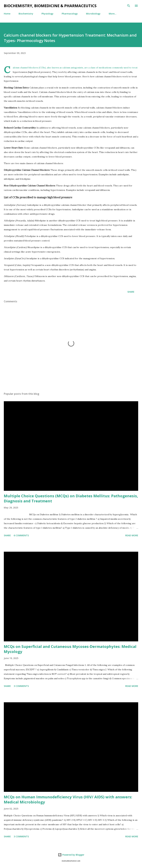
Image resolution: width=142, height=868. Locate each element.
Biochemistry (26, 14)
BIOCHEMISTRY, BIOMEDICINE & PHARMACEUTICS (50, 6)
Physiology (47, 14)
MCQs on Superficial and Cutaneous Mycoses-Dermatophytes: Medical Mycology (70, 649)
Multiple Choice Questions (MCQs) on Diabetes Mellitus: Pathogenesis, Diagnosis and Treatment (71, 498)
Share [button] (131, 292)
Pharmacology (70, 14)
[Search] (129, 6)
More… (113, 14)
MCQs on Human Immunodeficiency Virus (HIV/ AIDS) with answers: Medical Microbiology (68, 799)
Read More (132, 535)
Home (7, 14)
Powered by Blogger (71, 855)
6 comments (21, 535)
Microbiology (93, 14)
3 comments (21, 686)
